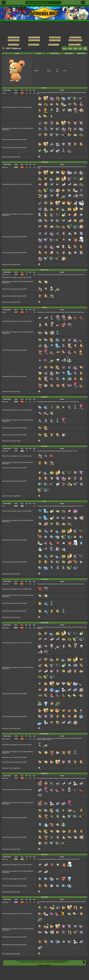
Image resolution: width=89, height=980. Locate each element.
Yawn (3, 506)
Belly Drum (5, 859)
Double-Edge (6, 628)
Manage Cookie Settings (62, 961)
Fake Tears (5, 451)
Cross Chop (5, 584)
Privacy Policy (50, 961)
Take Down (5, 167)
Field (64, 71)
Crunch (4, 93)
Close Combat (6, 739)
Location (70, 48)
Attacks (75, 48)
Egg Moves (85, 48)
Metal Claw (5, 402)
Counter (4, 312)
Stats (80, 48)
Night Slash (5, 778)
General (64, 48)
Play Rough (5, 902)
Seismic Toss (6, 275)
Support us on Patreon (44, 965)
